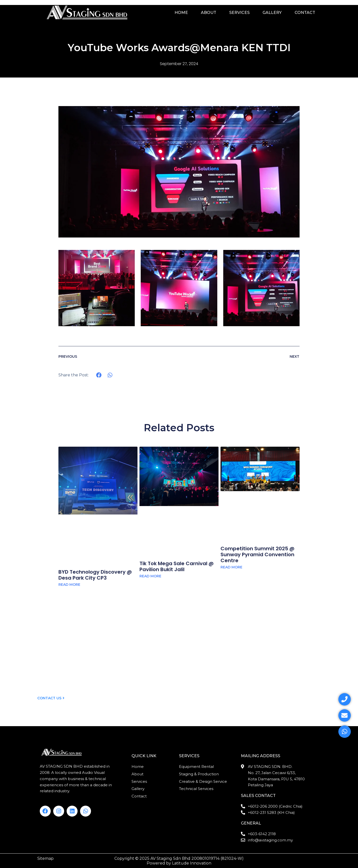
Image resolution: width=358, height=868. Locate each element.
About (209, 13)
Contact (305, 13)
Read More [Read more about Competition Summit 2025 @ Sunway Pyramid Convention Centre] (231, 567)
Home (181, 13)
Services (239, 13)
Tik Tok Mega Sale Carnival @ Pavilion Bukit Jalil (177, 566)
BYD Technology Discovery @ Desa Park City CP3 (95, 575)
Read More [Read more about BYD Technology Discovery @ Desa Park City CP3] (69, 585)
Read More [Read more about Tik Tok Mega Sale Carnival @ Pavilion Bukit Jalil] (150, 576)
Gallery (272, 13)
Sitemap (45, 858)
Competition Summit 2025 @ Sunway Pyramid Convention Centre (258, 554)
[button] (99, 375)
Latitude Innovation (192, 863)
